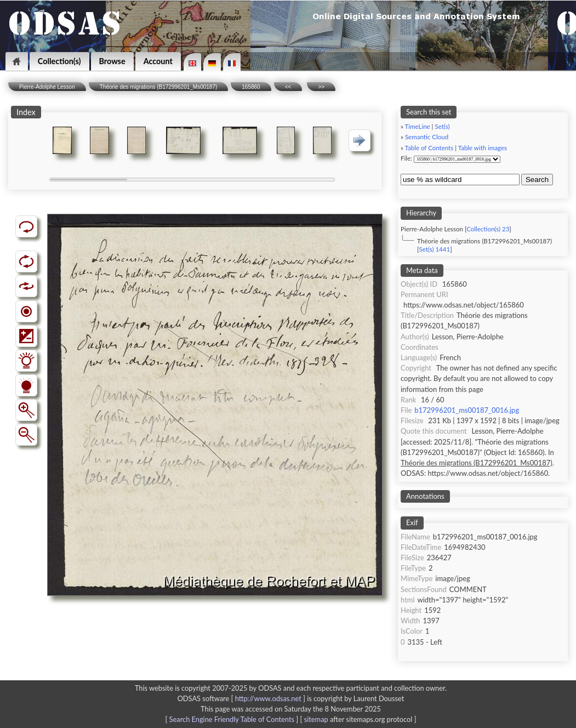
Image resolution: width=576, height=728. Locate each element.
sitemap (316, 719)
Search (537, 180)
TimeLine (418, 126)
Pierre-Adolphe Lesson (47, 87)
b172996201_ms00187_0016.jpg (467, 410)
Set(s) (442, 126)
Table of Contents (429, 148)
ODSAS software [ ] (243, 698)
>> (321, 87)
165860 (251, 87)
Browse (112, 61)
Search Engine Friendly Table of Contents (232, 719)
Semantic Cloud (427, 137)
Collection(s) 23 (488, 229)
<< (288, 87)
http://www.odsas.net (268, 698)
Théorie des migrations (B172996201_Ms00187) (159, 87)
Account (158, 61)
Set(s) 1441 (434, 249)
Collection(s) (59, 61)
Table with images (483, 148)
